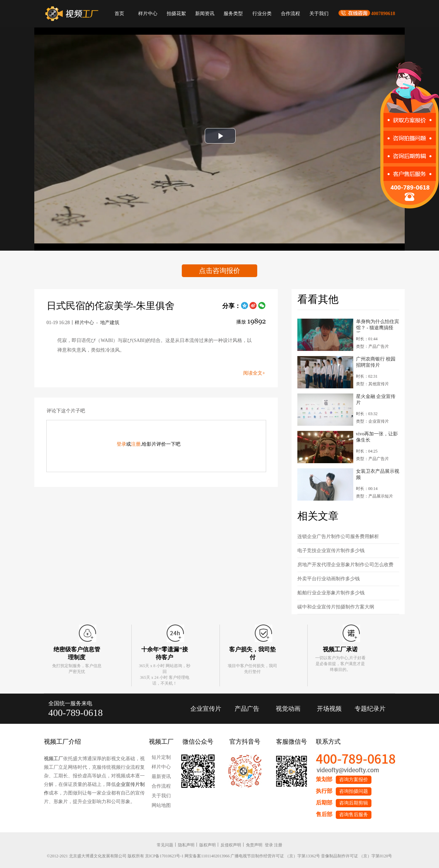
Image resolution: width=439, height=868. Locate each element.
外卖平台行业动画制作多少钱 (329, 579)
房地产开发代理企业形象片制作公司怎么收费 (345, 565)
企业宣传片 (206, 709)
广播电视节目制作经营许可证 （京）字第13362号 (275, 856)
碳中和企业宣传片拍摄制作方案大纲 (336, 607)
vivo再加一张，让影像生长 (377, 437)
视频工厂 (54, 759)
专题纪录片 (370, 709)
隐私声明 (186, 845)
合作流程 (290, 14)
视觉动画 (288, 709)
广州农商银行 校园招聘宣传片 (376, 362)
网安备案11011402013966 (207, 856)
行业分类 (262, 14)
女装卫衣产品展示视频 (378, 474)
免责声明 (254, 845)
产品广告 (247, 709)
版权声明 (207, 845)
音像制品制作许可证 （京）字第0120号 (357, 856)
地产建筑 (110, 323)
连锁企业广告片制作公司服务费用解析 (338, 536)
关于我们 (319, 14)
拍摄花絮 (176, 14)
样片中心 (148, 14)
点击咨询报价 (219, 271)
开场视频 (329, 709)
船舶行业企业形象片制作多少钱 (331, 593)
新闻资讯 (205, 14)
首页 (119, 14)
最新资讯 (161, 776)
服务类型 (233, 14)
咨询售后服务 (354, 815)
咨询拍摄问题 (354, 791)
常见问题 (165, 845)
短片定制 (161, 757)
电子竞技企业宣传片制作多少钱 (331, 551)
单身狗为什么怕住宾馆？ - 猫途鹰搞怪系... (378, 326)
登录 (121, 444)
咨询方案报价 (354, 780)
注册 (136, 444)
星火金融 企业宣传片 (376, 399)
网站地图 (161, 805)
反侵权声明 (231, 845)
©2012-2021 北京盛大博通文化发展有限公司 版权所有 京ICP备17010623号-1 (115, 856)
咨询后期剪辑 (354, 803)
